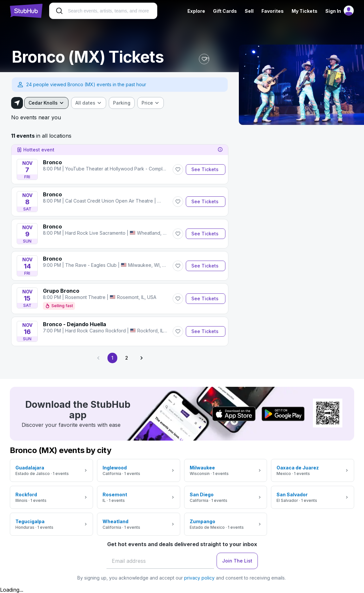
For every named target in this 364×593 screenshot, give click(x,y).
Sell (249, 11)
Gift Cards (224, 11)
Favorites (272, 11)
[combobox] (47, 103)
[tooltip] (220, 150)
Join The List (237, 561)
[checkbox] (122, 103)
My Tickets (304, 11)
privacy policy (199, 578)
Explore (196, 11)
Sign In (333, 11)
